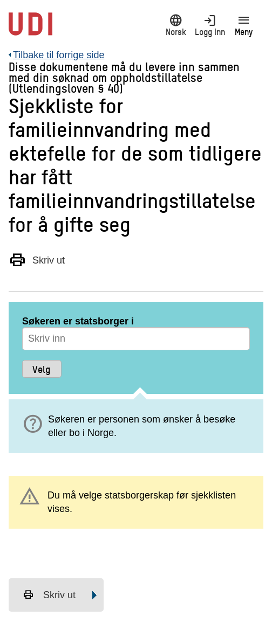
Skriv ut (37, 260)
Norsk (176, 25)
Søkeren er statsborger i (78, 321)
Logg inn (210, 25)
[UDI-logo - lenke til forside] (30, 30)
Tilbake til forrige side (59, 55)
